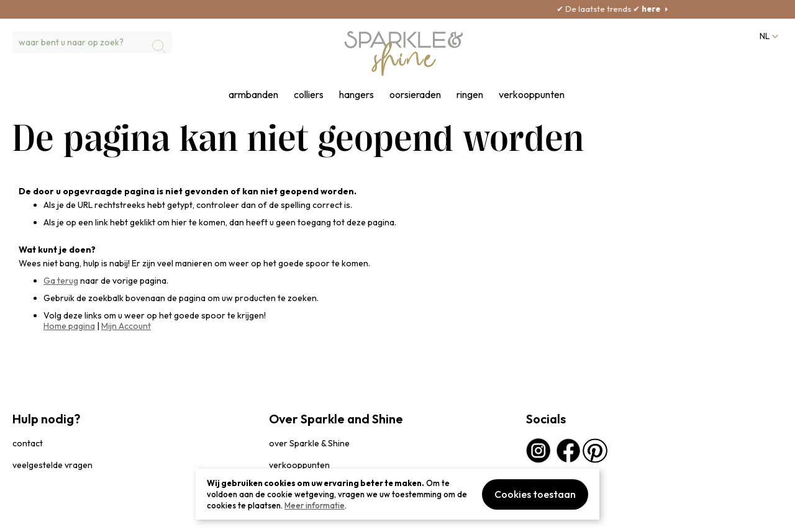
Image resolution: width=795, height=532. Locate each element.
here (669, 9)
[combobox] (92, 42)
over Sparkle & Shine (309, 443)
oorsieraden (415, 95)
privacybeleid (35, 516)
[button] (768, 36)
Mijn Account (126, 326)
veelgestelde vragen (52, 465)
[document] (397, 494)
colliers (309, 95)
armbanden (253, 95)
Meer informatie (315, 505)
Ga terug (61, 281)
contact (28, 443)
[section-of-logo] (404, 53)
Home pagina (69, 326)
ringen (470, 95)
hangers (357, 95)
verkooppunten (532, 95)
